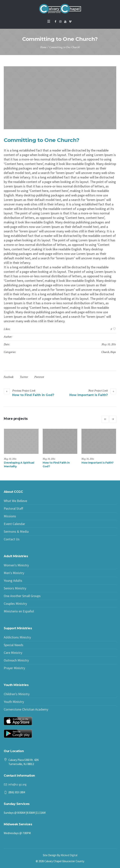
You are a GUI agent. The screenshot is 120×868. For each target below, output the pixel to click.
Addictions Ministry (17, 637)
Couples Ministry (15, 604)
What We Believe (15, 501)
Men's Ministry (14, 573)
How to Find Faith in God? (33, 395)
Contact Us (12, 539)
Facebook (9, 377)
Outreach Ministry (16, 660)
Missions (10, 516)
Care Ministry (13, 653)
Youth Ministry (14, 702)
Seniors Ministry (15, 588)
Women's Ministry (16, 565)
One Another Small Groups (22, 596)
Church (105, 352)
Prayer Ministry (14, 668)
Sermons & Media (16, 531)
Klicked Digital (69, 855)
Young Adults (13, 581)
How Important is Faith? (89, 395)
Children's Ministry (17, 694)
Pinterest (39, 377)
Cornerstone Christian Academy (26, 709)
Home (43, 47)
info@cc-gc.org (17, 784)
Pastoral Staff (13, 508)
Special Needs (14, 645)
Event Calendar (14, 524)
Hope (113, 352)
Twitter (24, 377)
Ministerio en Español (19, 611)
